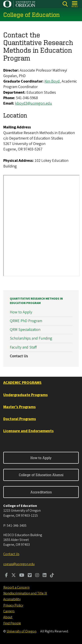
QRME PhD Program (26, 321)
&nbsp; (41, 226)
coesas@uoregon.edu (19, 564)
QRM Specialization (25, 330)
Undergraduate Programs (25, 395)
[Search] (65, 4)
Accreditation (41, 492)
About (8, 617)
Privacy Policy (13, 605)
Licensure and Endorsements (28, 431)
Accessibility (12, 599)
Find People (12, 623)
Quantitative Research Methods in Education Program (36, 301)
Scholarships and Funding (31, 339)
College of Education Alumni (41, 475)
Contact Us (19, 356)
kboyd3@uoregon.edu (34, 103)
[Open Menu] (75, 4)
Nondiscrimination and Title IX (25, 593)
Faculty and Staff (23, 347)
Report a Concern (16, 587)
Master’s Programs (19, 407)
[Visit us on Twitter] (14, 576)
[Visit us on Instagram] (37, 576)
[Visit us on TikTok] (52, 576)
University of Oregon (21, 631)
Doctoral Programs (20, 419)
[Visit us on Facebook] (6, 576)
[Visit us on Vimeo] (30, 576)
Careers (9, 611)
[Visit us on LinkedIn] (45, 576)
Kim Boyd (52, 82)
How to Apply (21, 312)
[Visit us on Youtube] (22, 576)
